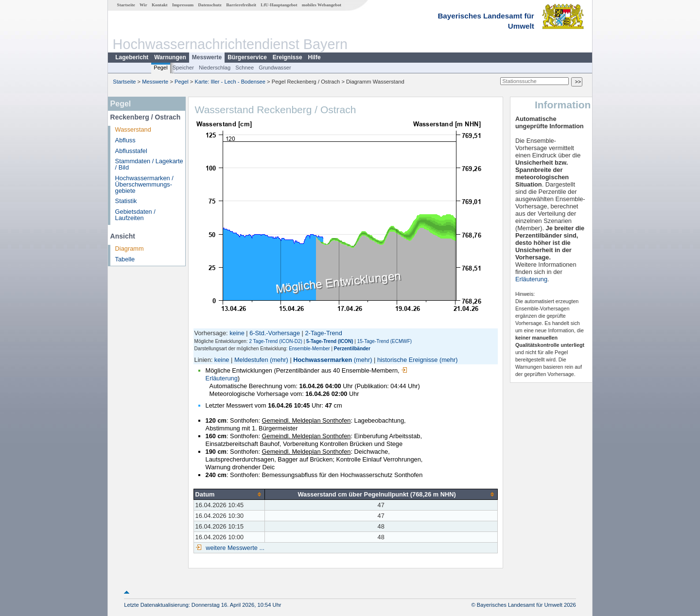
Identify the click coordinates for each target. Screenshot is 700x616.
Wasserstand (133, 129)
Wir (143, 5)
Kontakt (160, 5)
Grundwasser (275, 68)
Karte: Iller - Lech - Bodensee (230, 82)
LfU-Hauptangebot (279, 5)
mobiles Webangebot (322, 5)
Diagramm (130, 248)
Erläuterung (531, 279)
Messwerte (207, 57)
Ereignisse (288, 57)
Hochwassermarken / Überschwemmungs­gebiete (144, 184)
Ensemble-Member (309, 349)
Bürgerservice (247, 57)
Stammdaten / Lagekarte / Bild (149, 164)
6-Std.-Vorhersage (275, 333)
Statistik (126, 201)
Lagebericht (132, 57)
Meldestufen (251, 360)
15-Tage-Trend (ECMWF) (385, 341)
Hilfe (315, 57)
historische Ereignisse (407, 360)
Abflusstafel (131, 151)
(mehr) (279, 360)
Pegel (161, 68)
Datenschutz (210, 5)
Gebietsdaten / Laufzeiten (135, 215)
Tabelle (125, 259)
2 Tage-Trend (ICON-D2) (275, 341)
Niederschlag (215, 68)
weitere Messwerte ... (234, 548)
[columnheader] (229, 494)
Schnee (245, 68)
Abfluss (125, 140)
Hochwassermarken (323, 360)
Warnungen (170, 57)
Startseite (126, 5)
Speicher (183, 68)
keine (237, 333)
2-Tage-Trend (324, 333)
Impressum (183, 5)
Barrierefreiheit (241, 5)
